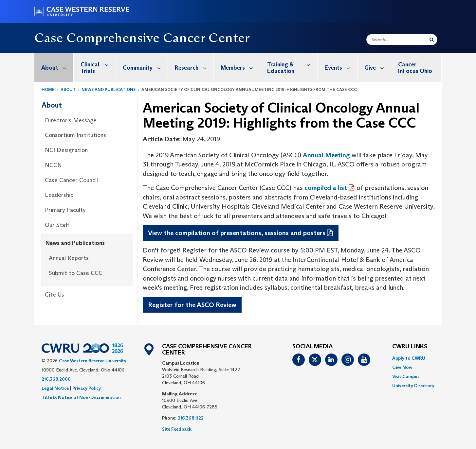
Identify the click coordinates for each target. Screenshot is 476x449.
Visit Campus (406, 376)
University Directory (413, 386)
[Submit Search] (432, 40)
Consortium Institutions (75, 135)
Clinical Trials (98, 64)
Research (194, 68)
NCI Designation (66, 150)
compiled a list (326, 188)
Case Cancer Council (71, 180)
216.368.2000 (56, 379)
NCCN (53, 165)
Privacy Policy (87, 388)
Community (145, 68)
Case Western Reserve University (93, 361)
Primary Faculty (65, 210)
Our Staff (57, 225)
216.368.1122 (191, 418)
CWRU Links (410, 347)
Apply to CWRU (409, 358)
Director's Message (71, 120)
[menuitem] (54, 68)
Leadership (59, 195)
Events (341, 68)
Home (48, 89)
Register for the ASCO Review (192, 305)
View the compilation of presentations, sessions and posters (237, 233)
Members (240, 68)
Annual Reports (69, 258)
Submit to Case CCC (76, 273)
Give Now (402, 367)
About (57, 68)
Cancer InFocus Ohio (415, 68)
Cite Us (55, 295)
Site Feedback (177, 429)
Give (378, 68)
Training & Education (292, 64)
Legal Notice (55, 388)
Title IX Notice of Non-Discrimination (81, 397)
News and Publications (109, 89)
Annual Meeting (326, 155)
